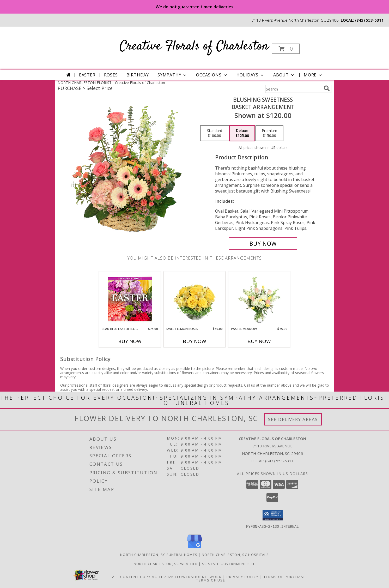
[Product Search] (293, 89)
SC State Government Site (229, 563)
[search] (327, 88)
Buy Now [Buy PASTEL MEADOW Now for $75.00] (259, 341)
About (284, 75)
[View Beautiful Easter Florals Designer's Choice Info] (130, 299)
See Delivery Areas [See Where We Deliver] (293, 419)
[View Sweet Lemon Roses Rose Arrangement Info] (195, 299)
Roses (111, 75)
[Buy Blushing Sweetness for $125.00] (263, 244)
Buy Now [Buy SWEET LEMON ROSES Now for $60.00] (194, 341)
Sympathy (172, 75)
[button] (286, 49)
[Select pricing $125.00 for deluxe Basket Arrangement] (242, 133)
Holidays (251, 75)
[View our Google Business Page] (194, 548)
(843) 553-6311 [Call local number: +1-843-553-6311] (369, 20)
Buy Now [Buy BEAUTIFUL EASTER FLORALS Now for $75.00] (130, 341)
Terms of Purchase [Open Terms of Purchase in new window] (285, 577)
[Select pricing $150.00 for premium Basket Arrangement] (269, 133)
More (313, 75)
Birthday (138, 75)
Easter (87, 75)
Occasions (212, 75)
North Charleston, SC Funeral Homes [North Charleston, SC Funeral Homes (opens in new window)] (159, 554)
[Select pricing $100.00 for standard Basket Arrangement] (215, 133)
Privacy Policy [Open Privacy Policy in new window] (243, 577)
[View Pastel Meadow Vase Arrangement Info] (259, 299)
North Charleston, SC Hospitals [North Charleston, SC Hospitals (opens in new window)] (235, 554)
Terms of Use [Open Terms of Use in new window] (211, 580)
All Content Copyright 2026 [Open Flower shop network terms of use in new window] (143, 577)
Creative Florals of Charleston (194, 46)
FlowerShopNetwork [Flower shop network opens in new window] (198, 577)
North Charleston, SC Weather (166, 563)
